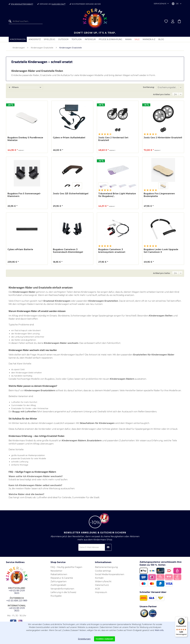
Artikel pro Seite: (162, 94)
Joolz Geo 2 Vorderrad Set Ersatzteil (113, 139)
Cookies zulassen (104, 639)
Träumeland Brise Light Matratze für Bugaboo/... (117, 195)
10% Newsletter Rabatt (22, 4)
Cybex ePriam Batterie (20, 249)
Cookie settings (103, 571)
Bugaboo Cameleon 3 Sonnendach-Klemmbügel (68, 251)
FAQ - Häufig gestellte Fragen (66, 567)
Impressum (101, 592)
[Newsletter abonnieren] (108, 547)
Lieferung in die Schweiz (63, 592)
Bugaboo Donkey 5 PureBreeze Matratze (25, 139)
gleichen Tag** (59, 4)
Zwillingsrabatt (58, 585)
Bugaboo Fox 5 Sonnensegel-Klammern (24, 195)
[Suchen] (11, 21)
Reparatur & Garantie (62, 578)
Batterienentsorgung (106, 567)
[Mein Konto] (173, 21)
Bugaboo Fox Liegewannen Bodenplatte (159, 195)
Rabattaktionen (59, 574)
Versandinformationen (62, 589)
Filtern (14, 87)
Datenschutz (102, 585)
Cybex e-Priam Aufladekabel (69, 138)
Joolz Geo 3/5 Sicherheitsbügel (71, 194)
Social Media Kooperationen (110, 574)
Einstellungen (84, 639)
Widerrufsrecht (103, 581)
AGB (97, 589)
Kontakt (99, 578)
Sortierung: (149, 87)
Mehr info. (159, 630)
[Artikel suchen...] (26, 21)
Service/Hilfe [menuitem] (160, 4)
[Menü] (186, 618)
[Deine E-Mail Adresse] (95, 547)
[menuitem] (26, 21)
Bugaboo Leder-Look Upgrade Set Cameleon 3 (161, 251)
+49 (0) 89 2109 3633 (17, 592)
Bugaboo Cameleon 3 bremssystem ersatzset (112, 251)
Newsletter (56, 571)
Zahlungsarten (59, 581)
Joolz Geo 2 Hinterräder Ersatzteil (163, 138)
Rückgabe (56, 596)
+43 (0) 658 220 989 (17, 601)
